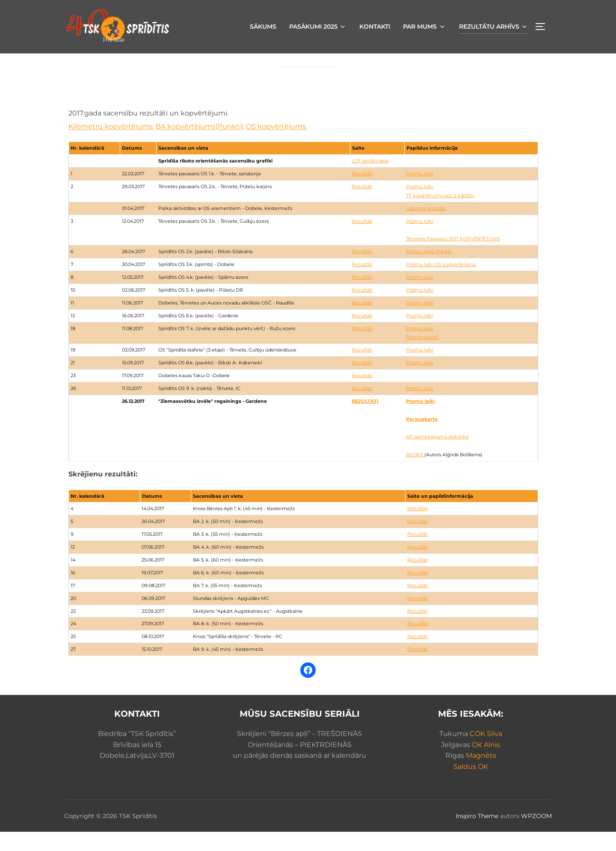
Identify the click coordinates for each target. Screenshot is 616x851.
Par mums (425, 27)
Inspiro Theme (477, 835)
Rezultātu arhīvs (494, 27)
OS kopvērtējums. (277, 146)
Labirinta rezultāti (426, 228)
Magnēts (481, 775)
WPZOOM (536, 835)
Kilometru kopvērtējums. (111, 146)
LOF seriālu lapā (370, 180)
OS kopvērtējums (454, 284)
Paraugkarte (422, 438)
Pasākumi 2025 (318, 27)
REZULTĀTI (365, 420)
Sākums (263, 27)
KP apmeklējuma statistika (437, 456)
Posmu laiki (420, 193)
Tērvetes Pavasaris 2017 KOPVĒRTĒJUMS (453, 258)
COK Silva (486, 753)
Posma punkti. (423, 356)
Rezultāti (362, 193)
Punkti (443, 271)
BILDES (415, 474)
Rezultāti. (418, 592)
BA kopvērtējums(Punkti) (199, 146)
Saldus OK (471, 786)
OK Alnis (486, 764)
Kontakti (375, 27)
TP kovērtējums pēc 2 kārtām (440, 215)
